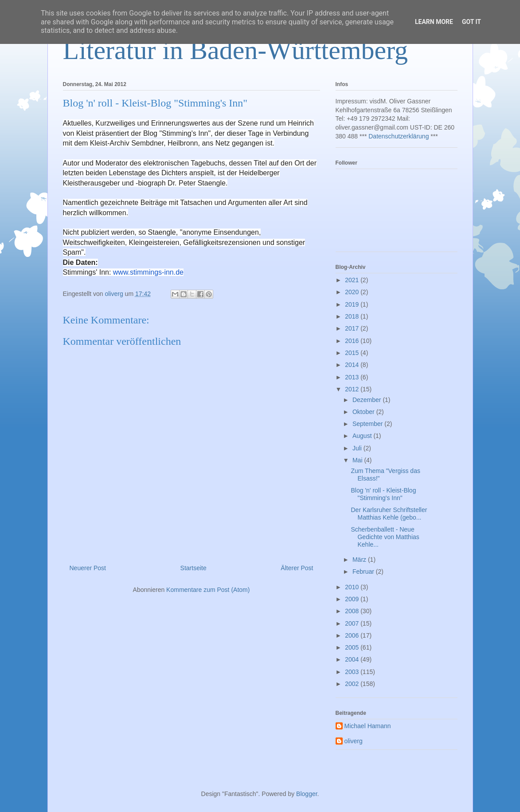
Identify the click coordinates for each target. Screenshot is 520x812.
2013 (353, 377)
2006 (353, 635)
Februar (364, 572)
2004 (353, 659)
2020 (353, 292)
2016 (353, 341)
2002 (353, 684)
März (360, 560)
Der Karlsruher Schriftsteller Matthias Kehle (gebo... (389, 514)
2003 (353, 672)
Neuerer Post (88, 568)
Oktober (364, 412)
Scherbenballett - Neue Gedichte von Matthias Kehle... (385, 537)
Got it (471, 22)
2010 (353, 587)
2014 (353, 365)
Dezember (368, 400)
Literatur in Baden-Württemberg (236, 50)
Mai (358, 460)
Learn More (434, 22)
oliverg (354, 741)
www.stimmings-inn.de (148, 272)
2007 (353, 623)
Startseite (194, 568)
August (363, 436)
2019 (353, 304)
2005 (353, 647)
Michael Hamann (368, 726)
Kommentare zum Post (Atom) (208, 590)
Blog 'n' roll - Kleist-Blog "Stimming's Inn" (383, 494)
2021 (353, 280)
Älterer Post (297, 568)
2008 (353, 611)
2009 (353, 599)
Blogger (307, 794)
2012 (353, 389)
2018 (353, 316)
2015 (353, 353)
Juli (358, 448)
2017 (353, 328)
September (368, 424)
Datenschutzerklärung (399, 136)
